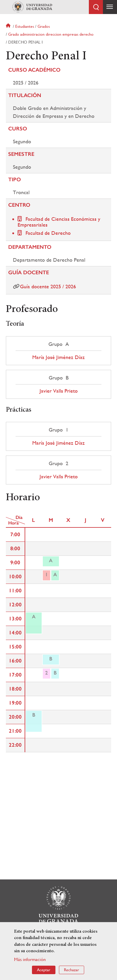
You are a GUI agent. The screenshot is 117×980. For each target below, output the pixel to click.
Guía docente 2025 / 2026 (48, 286)
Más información (30, 959)
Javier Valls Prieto (59, 391)
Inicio (9, 26)
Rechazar (72, 970)
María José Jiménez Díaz (58, 357)
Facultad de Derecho (48, 233)
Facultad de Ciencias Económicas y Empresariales (59, 222)
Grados (44, 26)
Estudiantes (25, 26)
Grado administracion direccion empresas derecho (51, 34)
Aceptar (44, 970)
